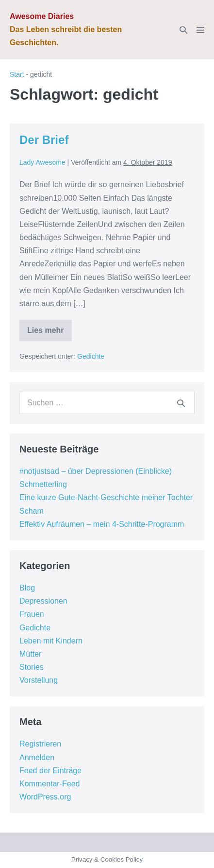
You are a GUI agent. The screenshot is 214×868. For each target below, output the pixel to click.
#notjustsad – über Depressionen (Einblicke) (96, 471)
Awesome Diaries (42, 16)
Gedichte (91, 356)
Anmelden (37, 757)
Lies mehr (46, 334)
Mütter (30, 654)
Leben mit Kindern (51, 641)
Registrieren (40, 744)
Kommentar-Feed (50, 784)
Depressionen (43, 601)
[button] (183, 30)
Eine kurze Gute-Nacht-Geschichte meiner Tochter (106, 497)
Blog (27, 588)
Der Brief (44, 140)
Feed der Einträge (50, 771)
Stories (32, 667)
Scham (32, 511)
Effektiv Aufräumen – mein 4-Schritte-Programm (102, 524)
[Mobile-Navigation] (200, 30)
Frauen (32, 614)
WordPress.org (45, 797)
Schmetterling (43, 484)
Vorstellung (39, 680)
